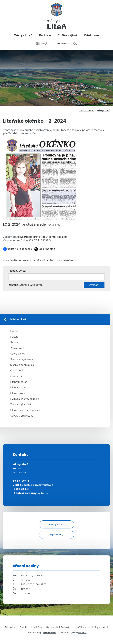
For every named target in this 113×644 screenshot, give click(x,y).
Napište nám (56, 535)
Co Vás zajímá (68, 35)
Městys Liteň (23, 35)
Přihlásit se (11, 627)
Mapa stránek (101, 627)
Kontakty (61, 43)
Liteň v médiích (19, 382)
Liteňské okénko (65, 260)
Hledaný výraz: (17, 271)
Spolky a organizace (22, 359)
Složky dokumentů (25, 260)
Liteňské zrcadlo (19, 393)
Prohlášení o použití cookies (76, 627)
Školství (15, 342)
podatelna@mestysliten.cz (37, 485)
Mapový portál (56, 524)
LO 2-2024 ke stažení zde (24, 224)
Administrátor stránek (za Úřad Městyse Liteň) (43, 237)
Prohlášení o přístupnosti (45, 627)
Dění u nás (92, 35)
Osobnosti (16, 376)
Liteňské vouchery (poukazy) (26, 410)
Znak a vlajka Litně (21, 404)
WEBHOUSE (50, 632)
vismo (82, 632)
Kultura (14, 337)
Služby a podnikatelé (22, 365)
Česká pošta (17, 371)
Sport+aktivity (18, 354)
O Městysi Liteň (46, 260)
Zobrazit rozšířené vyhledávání (26, 285)
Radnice (45, 35)
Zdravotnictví (18, 348)
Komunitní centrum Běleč (25, 399)
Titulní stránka (87, 110)
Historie (15, 331)
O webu (24, 627)
